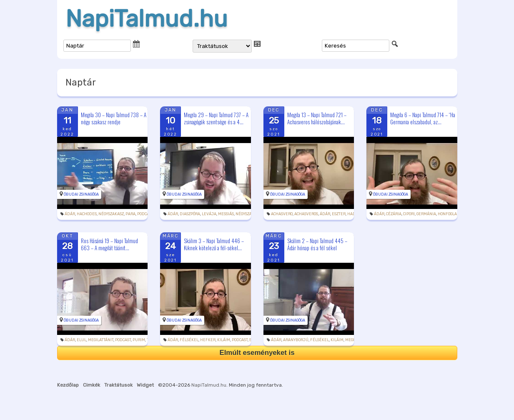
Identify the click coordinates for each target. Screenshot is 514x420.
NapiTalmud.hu (147, 19)
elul (81, 340)
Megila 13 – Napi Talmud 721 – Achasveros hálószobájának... (317, 118)
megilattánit (101, 340)
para (130, 214)
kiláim (224, 340)
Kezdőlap (68, 385)
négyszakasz (111, 214)
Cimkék (92, 385)
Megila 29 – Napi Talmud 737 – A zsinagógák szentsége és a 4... (216, 118)
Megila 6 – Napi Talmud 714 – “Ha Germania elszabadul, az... (423, 118)
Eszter (339, 214)
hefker (208, 340)
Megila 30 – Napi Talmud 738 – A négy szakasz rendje (114, 118)
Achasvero (282, 214)
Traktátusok (118, 385)
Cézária (394, 214)
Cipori (409, 214)
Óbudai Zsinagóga (81, 194)
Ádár (70, 214)
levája (209, 214)
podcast (145, 214)
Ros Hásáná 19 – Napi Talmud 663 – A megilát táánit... (109, 244)
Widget (145, 385)
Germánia (426, 214)
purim (139, 340)
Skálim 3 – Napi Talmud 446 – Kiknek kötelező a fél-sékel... (214, 244)
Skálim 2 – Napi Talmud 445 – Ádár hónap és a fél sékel (317, 244)
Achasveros (306, 214)
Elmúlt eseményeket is (257, 353)
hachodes (87, 214)
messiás (226, 214)
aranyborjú (296, 340)
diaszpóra (190, 214)
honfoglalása (452, 214)
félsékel (189, 340)
